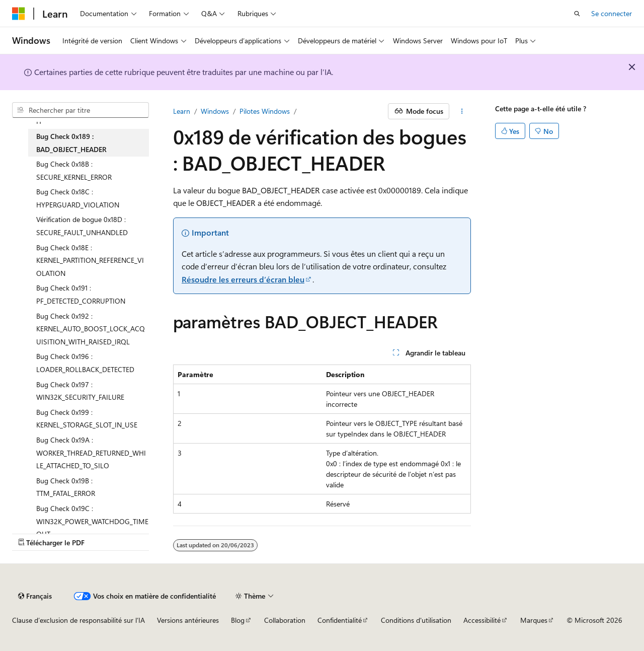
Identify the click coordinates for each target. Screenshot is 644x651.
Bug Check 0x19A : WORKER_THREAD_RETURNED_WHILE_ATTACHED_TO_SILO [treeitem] (91, 453)
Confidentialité (340, 620)
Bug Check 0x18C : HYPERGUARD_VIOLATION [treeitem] (78, 198)
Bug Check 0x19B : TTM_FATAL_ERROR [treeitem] (66, 487)
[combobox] (80, 110)
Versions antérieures (188, 620)
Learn (182, 111)
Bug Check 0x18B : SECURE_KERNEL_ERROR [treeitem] (74, 170)
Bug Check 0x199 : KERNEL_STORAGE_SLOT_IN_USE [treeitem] (87, 419)
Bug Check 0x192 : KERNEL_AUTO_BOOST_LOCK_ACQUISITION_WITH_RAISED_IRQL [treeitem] (91, 329)
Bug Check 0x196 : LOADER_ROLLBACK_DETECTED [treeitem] (85, 363)
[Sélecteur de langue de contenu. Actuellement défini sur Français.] (35, 596)
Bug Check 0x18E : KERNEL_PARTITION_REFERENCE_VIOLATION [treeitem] (90, 260)
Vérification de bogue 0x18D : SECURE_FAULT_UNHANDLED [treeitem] (82, 226)
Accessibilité (482, 620)
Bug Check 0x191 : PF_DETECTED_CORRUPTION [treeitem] (81, 294)
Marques (534, 620)
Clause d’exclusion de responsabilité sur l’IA (78, 620)
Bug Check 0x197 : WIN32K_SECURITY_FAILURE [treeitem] (80, 391)
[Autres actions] (462, 111)
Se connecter (612, 13)
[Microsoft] (19, 14)
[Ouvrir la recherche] (577, 14)
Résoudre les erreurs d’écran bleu (243, 279)
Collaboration (285, 620)
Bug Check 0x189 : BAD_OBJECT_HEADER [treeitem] (71, 143)
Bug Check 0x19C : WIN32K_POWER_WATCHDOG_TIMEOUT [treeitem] (92, 521)
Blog (238, 620)
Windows (215, 111)
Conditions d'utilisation (416, 620)
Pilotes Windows (265, 111)
